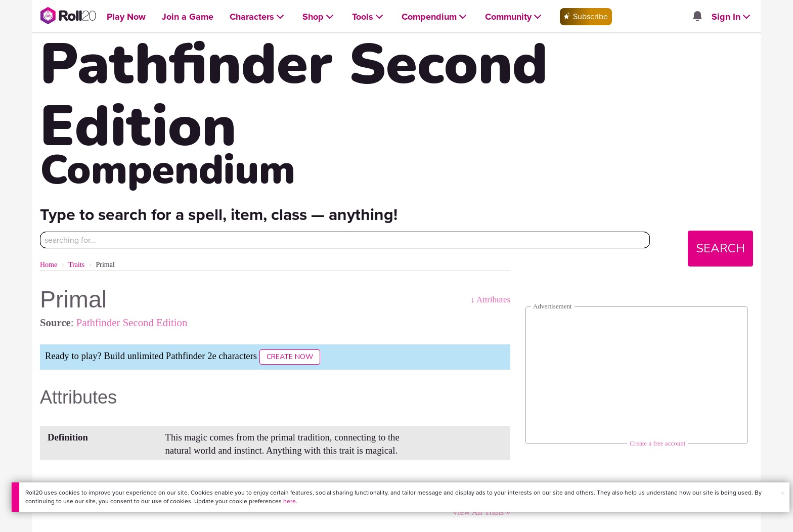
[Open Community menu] (514, 17)
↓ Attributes (490, 300)
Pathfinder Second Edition (132, 322)
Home (49, 265)
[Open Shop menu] (319, 17)
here (290, 501)
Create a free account (657, 443)
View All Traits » (481, 512)
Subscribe (586, 16)
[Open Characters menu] (258, 17)
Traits (76, 265)
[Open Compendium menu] (435, 17)
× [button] (782, 493)
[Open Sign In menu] (732, 17)
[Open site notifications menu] (697, 17)
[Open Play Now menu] (126, 17)
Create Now (290, 357)
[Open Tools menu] (369, 17)
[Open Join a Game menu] (188, 17)
